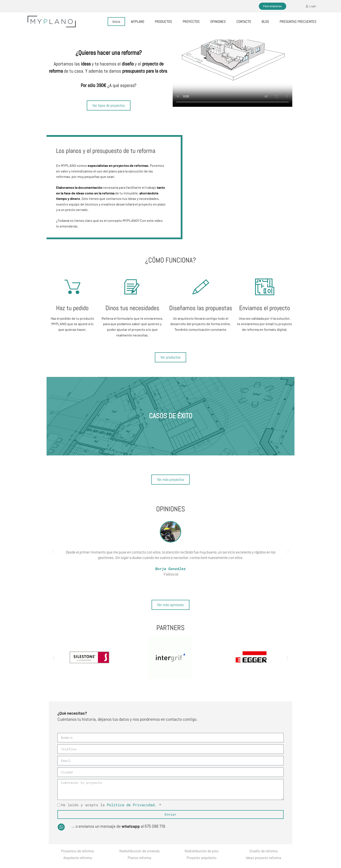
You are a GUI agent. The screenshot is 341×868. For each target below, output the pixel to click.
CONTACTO (244, 22)
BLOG (265, 22)
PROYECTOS (191, 22)
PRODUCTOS (163, 22)
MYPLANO (138, 22)
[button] (53, 552)
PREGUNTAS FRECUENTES (298, 22)
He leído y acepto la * (111, 805)
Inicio (116, 22)
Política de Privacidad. (132, 805)
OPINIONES (218, 22)
